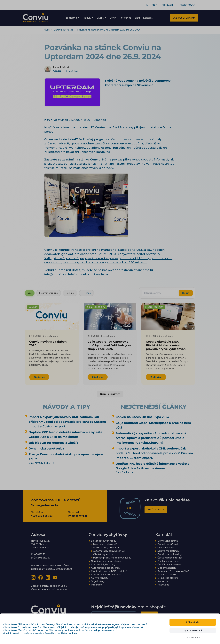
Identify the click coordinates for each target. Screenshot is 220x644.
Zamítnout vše (193, 638)
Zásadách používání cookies (61, 633)
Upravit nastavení (193, 630)
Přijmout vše (193, 622)
